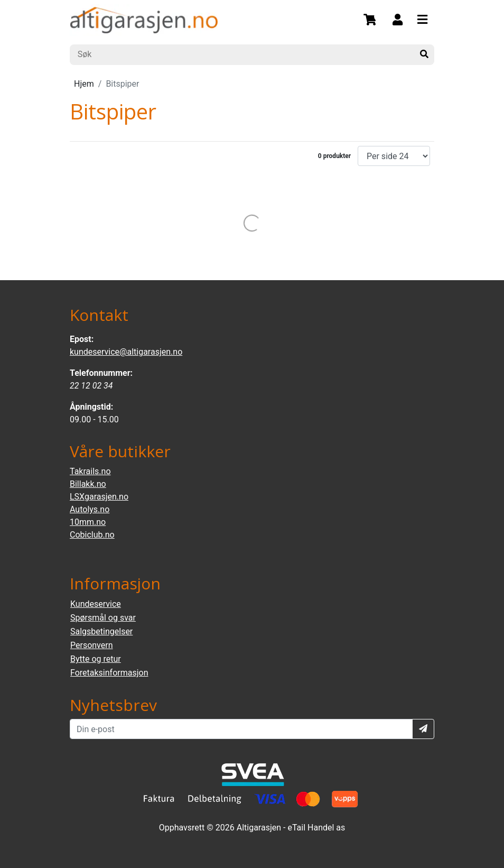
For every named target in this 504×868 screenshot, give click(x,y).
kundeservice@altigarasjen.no (126, 352)
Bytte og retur (96, 659)
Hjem (84, 84)
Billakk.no (88, 484)
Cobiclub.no (92, 535)
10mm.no (88, 522)
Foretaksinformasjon (109, 673)
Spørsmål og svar (103, 618)
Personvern (92, 645)
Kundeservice (96, 604)
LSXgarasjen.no (99, 497)
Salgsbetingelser (101, 631)
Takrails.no (90, 471)
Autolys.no (90, 509)
